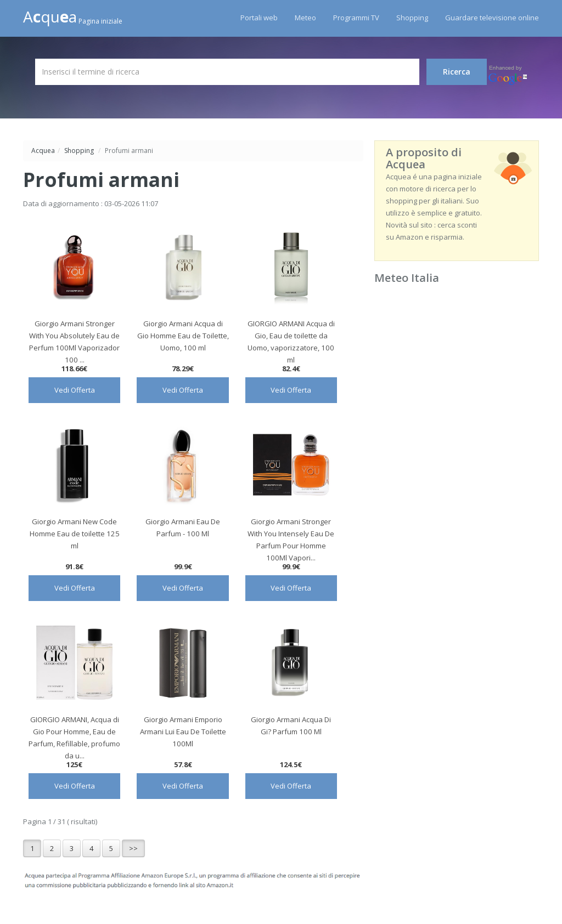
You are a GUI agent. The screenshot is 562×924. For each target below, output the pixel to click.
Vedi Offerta (75, 390)
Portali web (259, 18)
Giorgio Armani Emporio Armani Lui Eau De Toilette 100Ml (183, 732)
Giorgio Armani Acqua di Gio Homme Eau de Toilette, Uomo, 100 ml (183, 336)
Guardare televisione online (492, 18)
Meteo (305, 18)
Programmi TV (356, 18)
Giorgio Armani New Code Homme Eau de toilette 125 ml (75, 534)
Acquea (43, 151)
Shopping (412, 18)
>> (133, 848)
